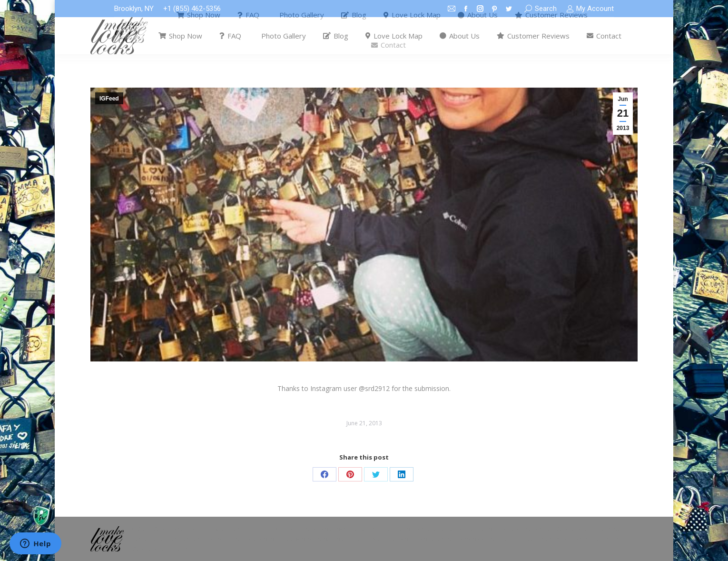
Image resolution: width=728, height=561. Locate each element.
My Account (590, 9)
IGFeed (109, 99)
